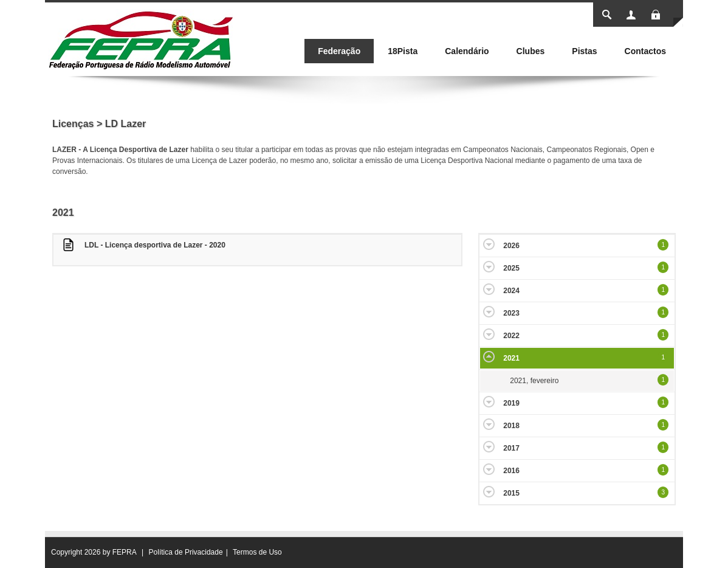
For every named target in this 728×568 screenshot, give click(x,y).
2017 (511, 448)
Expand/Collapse (489, 244)
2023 (511, 313)
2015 (511, 493)
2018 (511, 426)
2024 (511, 291)
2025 (511, 268)
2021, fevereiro (534, 381)
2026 (511, 246)
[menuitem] (339, 51)
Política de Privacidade (186, 552)
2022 (511, 336)
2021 (511, 358)
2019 (511, 403)
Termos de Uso (257, 552)
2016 (511, 471)
